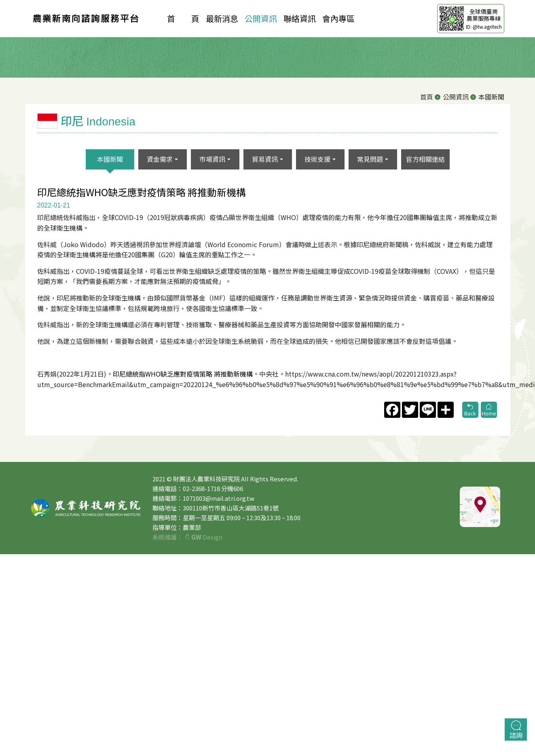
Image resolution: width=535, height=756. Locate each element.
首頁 (427, 97)
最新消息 (222, 18)
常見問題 (370, 159)
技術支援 (317, 159)
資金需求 (160, 159)
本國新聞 (110, 159)
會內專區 (338, 18)
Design (204, 537)
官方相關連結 (425, 159)
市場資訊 (212, 159)
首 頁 (183, 18)
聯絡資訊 (300, 18)
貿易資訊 (265, 159)
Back (470, 410)
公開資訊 (261, 18)
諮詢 (516, 730)
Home (489, 410)
